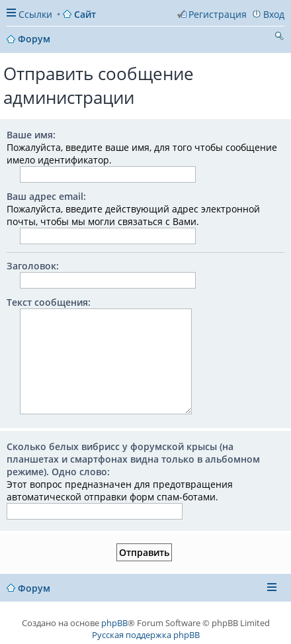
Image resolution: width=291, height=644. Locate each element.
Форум (34, 588)
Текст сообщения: (49, 302)
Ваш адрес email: (46, 196)
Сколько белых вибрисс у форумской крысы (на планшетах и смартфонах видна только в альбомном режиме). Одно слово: (133, 459)
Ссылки (35, 14)
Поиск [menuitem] (279, 38)
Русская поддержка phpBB (146, 635)
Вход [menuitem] (274, 14)
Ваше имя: (31, 135)
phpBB (114, 623)
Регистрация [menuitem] (218, 14)
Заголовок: (33, 266)
